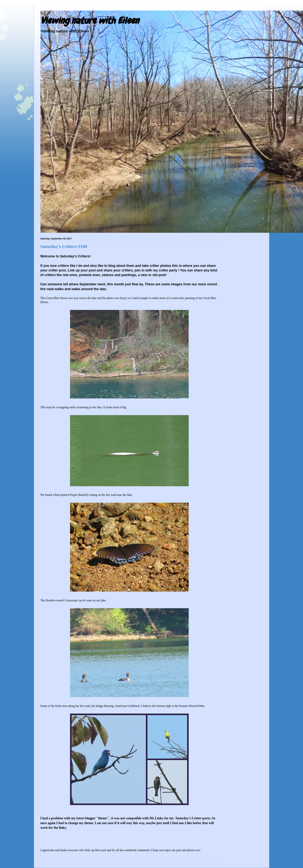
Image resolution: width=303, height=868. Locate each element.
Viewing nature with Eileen (90, 21)
